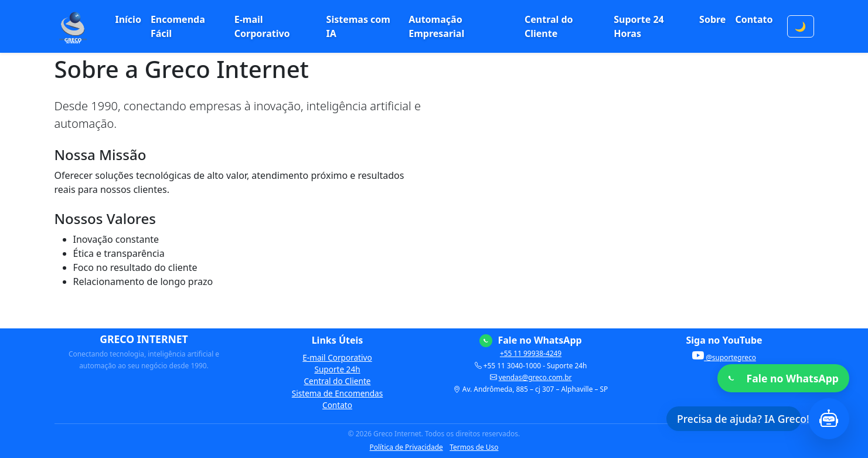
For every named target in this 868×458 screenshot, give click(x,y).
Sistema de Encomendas (337, 393)
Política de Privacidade (406, 447)
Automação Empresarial (436, 26)
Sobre (712, 19)
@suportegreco (724, 357)
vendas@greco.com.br (535, 377)
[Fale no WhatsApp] (783, 378)
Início (128, 19)
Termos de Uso (474, 447)
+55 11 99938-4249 (531, 353)
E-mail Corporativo (262, 26)
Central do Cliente (549, 26)
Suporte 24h (337, 369)
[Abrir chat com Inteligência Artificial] (829, 419)
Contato (754, 19)
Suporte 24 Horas (639, 26)
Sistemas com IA (358, 26)
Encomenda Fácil (178, 26)
